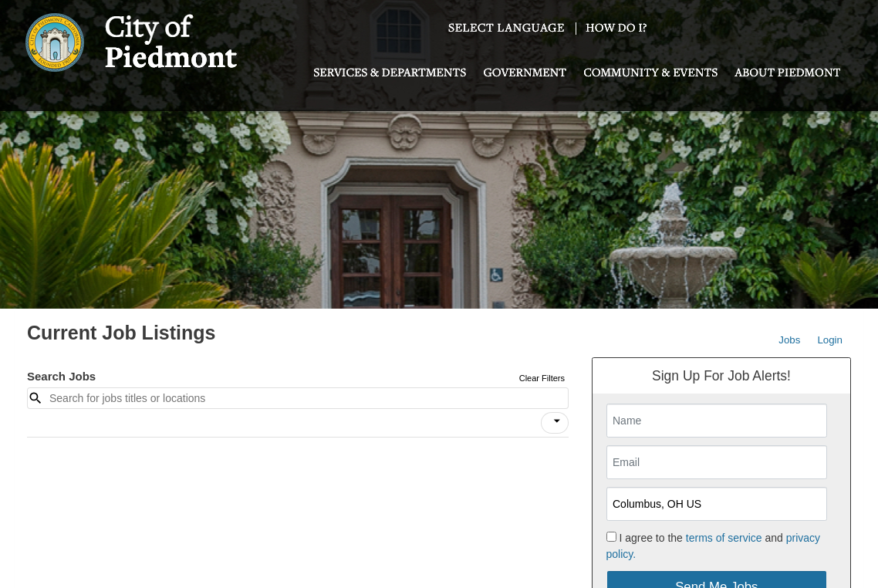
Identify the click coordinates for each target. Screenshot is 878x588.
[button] (555, 423)
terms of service (724, 538)
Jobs (789, 340)
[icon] (557, 421)
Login (830, 340)
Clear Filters (542, 378)
